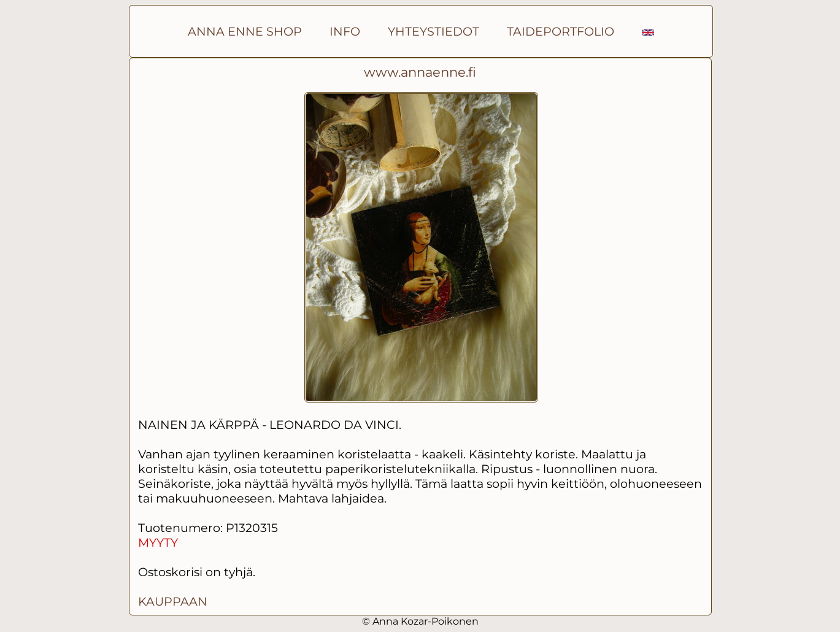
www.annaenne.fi (420, 72)
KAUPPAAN (173, 601)
